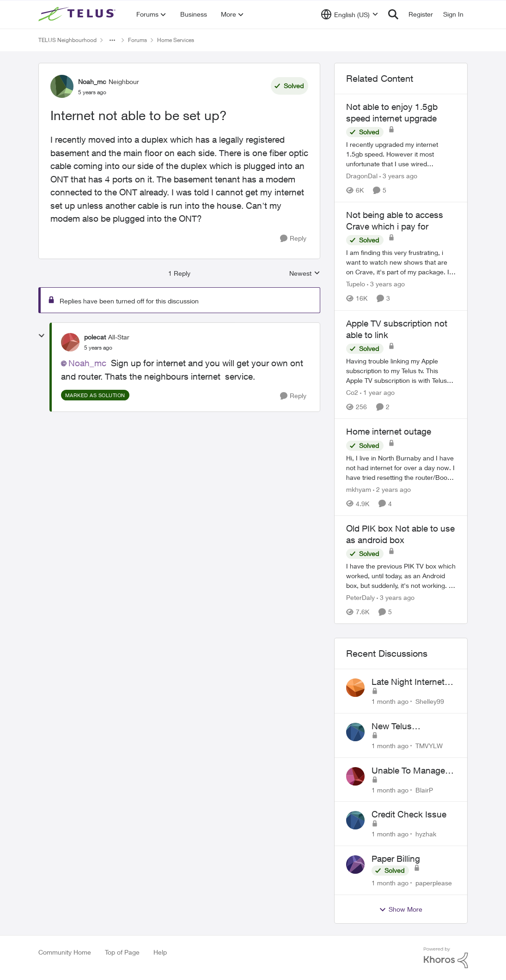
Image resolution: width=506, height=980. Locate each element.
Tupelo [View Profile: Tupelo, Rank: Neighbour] (356, 284)
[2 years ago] (392, 489)
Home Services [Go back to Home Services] (176, 40)
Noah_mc (87, 363)
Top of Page (122, 952)
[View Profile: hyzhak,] (355, 820)
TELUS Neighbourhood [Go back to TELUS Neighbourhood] (67, 40)
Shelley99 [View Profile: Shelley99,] (430, 701)
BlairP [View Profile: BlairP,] (424, 789)
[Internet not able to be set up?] (98, 348)
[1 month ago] (390, 701)
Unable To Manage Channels (408, 771)
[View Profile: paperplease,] (355, 865)
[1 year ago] (377, 392)
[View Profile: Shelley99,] (355, 688)
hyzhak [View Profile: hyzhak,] (426, 834)
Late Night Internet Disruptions (408, 682)
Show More (401, 909)
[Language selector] (350, 14)
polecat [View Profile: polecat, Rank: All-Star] (95, 337)
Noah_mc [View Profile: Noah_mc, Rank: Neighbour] (92, 82)
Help (160, 952)
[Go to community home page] (78, 14)
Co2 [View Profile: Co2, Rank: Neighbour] (352, 392)
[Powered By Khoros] (446, 958)
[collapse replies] (42, 336)
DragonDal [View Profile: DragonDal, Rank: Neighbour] (362, 176)
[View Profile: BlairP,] (355, 776)
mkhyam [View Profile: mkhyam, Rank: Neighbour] (359, 489)
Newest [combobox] (305, 274)
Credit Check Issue (409, 814)
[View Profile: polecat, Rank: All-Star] (70, 342)
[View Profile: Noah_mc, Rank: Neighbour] (62, 86)
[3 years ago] (398, 176)
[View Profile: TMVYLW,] (355, 732)
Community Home (65, 952)
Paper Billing (396, 859)
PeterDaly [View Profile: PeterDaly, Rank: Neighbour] (360, 597)
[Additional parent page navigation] (112, 40)
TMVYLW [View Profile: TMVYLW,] (429, 746)
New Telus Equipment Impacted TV (412, 726)
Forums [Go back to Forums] (137, 40)
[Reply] (293, 239)
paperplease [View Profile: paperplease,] (434, 883)
